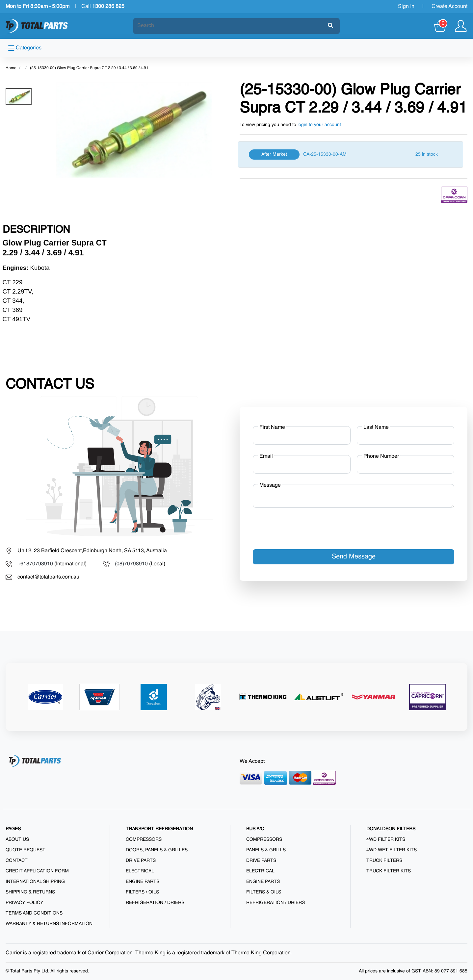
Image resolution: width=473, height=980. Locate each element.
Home (11, 68)
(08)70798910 (131, 564)
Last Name (376, 427)
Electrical (140, 871)
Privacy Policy (24, 903)
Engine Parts (143, 882)
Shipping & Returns (30, 892)
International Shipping (35, 882)
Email (266, 456)
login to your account (319, 125)
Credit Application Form (37, 871)
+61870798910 (35, 564)
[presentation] (303, 526)
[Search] (231, 26)
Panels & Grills (266, 850)
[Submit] (330, 26)
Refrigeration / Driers (155, 903)
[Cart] (441, 26)
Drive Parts (141, 861)
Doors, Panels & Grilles (157, 850)
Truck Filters (384, 861)
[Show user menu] (461, 26)
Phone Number (381, 456)
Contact (17, 861)
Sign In (406, 7)
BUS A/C (255, 829)
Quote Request (26, 850)
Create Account (449, 7)
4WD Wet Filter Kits (392, 850)
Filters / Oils (142, 892)
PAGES (13, 829)
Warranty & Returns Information (49, 924)
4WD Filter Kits (386, 839)
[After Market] (351, 155)
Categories (25, 48)
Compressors (144, 839)
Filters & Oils (264, 892)
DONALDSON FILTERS (391, 829)
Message (270, 485)
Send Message (354, 557)
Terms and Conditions (34, 913)
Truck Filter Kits (389, 871)
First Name (272, 427)
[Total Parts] (37, 26)
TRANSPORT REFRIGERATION (159, 829)
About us (17, 839)
